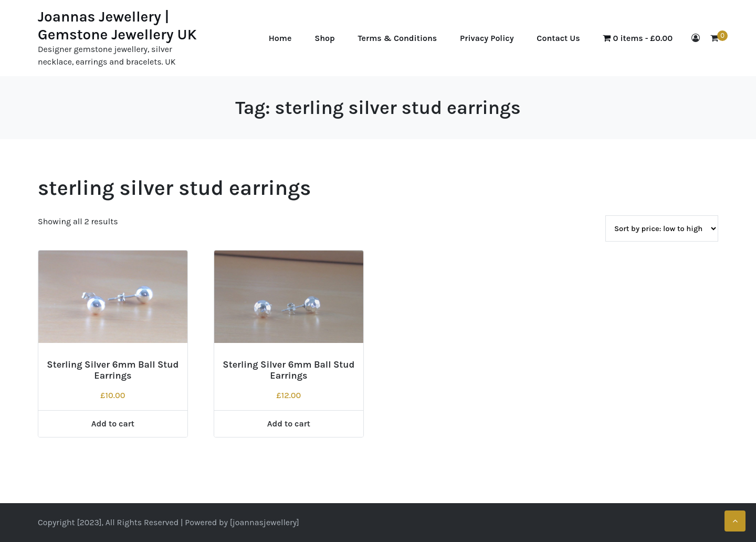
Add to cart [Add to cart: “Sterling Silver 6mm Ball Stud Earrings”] (113, 424)
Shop (325, 38)
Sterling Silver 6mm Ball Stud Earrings (113, 370)
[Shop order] (662, 228)
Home (280, 38)
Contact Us (558, 38)
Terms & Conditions (398, 38)
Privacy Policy (487, 38)
